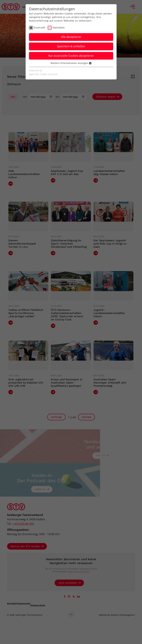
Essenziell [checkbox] (40, 28)
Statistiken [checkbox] (59, 28)
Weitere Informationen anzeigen (71, 63)
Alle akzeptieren (71, 37)
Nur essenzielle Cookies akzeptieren (71, 56)
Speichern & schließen (71, 46)
